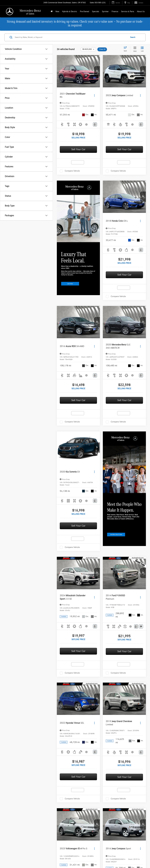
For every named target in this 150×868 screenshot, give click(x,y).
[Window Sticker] (141, 626)
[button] (97, 71)
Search (133, 37)
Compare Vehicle (72, 171)
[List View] (142, 49)
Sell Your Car (78, 149)
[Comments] (95, 124)
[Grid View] (134, 49)
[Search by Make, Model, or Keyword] (71, 37)
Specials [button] (96, 12)
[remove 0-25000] (88, 49)
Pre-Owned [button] (85, 12)
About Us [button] (141, 12)
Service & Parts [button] (128, 12)
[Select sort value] (126, 49)
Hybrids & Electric (70, 12)
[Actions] (94, 95)
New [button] (57, 12)
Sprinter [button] (105, 12)
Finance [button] (115, 12)
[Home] (52, 11)
